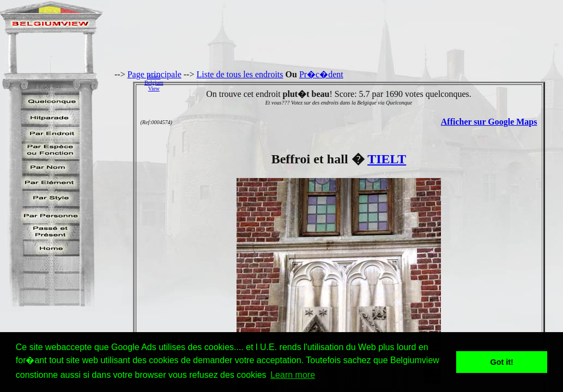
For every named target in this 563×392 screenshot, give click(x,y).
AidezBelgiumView (154, 82)
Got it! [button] (502, 362)
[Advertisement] (366, 82)
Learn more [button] (293, 375)
